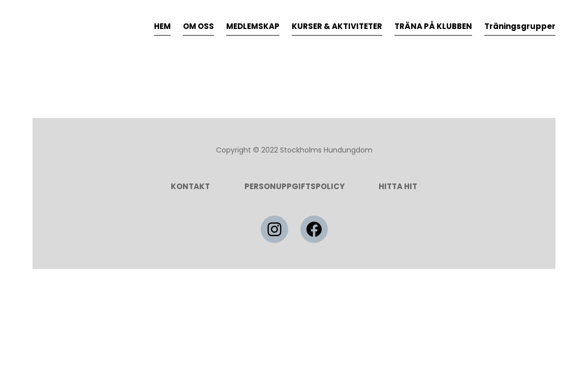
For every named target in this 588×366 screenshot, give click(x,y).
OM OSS (198, 26)
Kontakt (190, 186)
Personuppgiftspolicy (295, 186)
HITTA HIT (398, 186)
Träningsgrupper (520, 26)
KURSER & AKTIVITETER (337, 26)
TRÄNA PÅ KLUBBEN (433, 26)
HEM (162, 26)
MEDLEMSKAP (253, 26)
